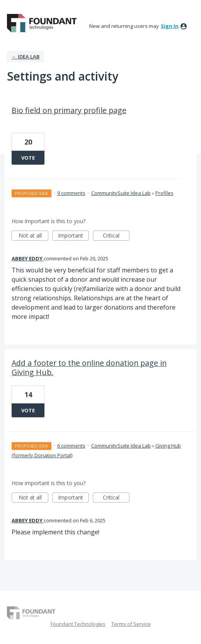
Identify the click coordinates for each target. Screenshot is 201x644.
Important (73, 236)
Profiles (164, 193)
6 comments (71, 446)
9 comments (71, 193)
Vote (28, 158)
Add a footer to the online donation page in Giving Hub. (89, 368)
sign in (170, 26)
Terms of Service (131, 624)
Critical (116, 236)
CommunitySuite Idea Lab (121, 193)
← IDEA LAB (26, 57)
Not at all (34, 236)
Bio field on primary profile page (69, 110)
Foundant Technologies (78, 624)
